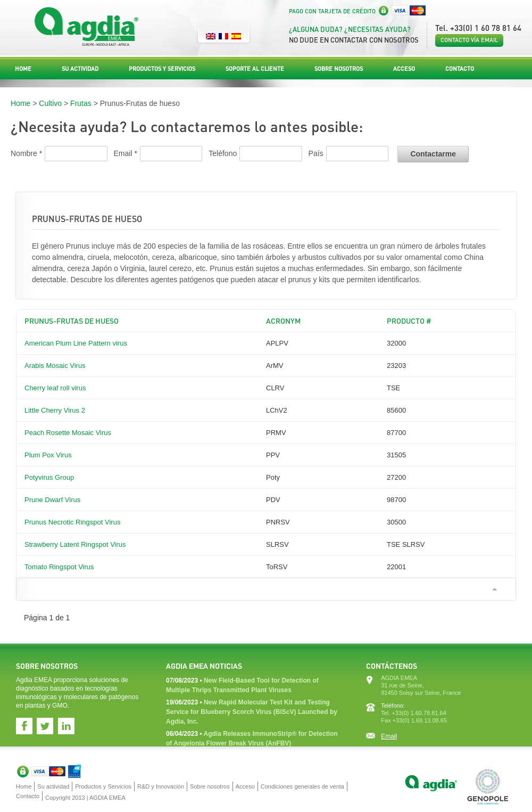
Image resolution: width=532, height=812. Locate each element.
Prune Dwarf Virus (52, 500)
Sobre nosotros (339, 69)
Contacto (460, 69)
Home (23, 69)
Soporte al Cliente (255, 69)
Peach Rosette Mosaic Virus (68, 433)
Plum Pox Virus (48, 455)
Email (389, 736)
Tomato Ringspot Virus (59, 567)
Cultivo (50, 103)
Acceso (404, 69)
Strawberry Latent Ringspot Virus (75, 544)
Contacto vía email (469, 40)
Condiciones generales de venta (302, 786)
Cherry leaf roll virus (55, 388)
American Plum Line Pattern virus (76, 343)
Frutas (81, 103)
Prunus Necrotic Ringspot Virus (72, 522)
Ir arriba (494, 589)
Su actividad (80, 69)
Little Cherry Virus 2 (55, 410)
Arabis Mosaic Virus (55, 366)
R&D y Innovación (161, 786)
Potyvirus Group (49, 477)
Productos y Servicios (162, 69)
